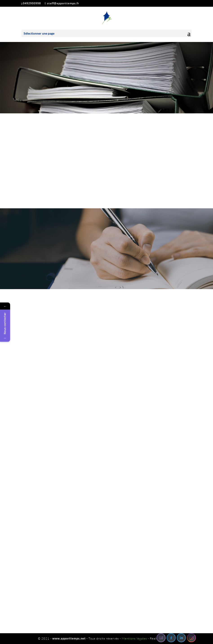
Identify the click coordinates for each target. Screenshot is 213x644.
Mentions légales (134, 638)
